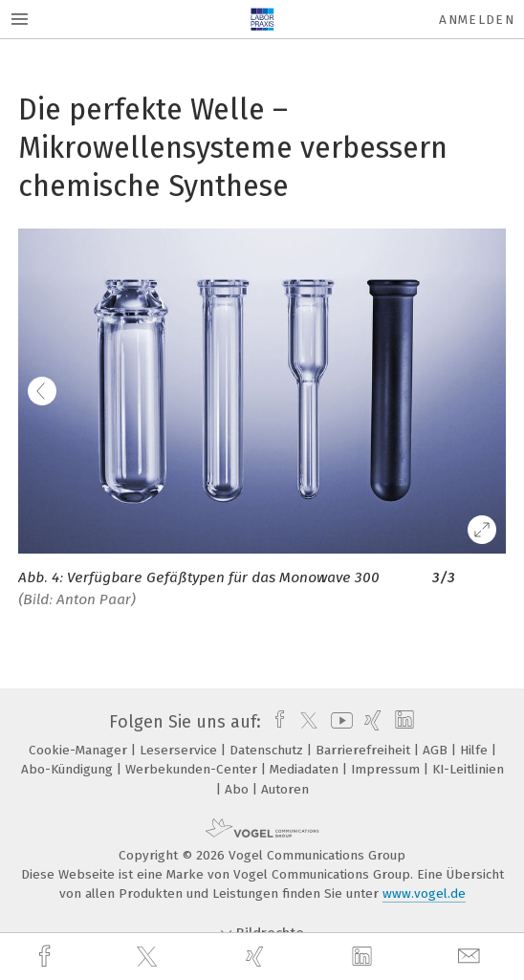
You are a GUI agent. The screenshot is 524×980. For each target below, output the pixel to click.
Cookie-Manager (80, 750)
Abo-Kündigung (69, 769)
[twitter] (149, 957)
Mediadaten (306, 769)
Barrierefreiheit (365, 750)
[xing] (257, 957)
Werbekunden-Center (193, 769)
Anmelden (477, 20)
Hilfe (476, 750)
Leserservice (180, 750)
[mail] (471, 957)
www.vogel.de (424, 893)
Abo (239, 789)
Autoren (285, 789)
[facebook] (47, 957)
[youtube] (338, 722)
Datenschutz (268, 750)
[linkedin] (364, 957)
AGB (437, 750)
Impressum (387, 769)
